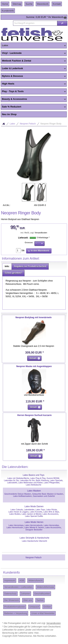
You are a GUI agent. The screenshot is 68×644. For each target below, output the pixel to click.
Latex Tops (40, 510)
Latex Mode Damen (34, 506)
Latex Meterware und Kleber (30, 483)
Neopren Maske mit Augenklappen (34, 366)
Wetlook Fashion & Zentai (33, 61)
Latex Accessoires (50, 514)
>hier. (37, 633)
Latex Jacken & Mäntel (31, 514)
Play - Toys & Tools (33, 92)
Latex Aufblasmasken (22, 496)
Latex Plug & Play (38, 478)
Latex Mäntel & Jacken (34, 527)
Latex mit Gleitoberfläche (18, 478)
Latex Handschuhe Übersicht (35, 541)
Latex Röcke (51, 510)
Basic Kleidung (42, 480)
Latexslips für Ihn (27, 480)
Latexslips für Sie (11, 480)
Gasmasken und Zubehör (44, 496)
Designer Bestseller (34, 530)
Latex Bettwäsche (33, 485)
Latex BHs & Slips (51, 512)
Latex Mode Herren (34, 522)
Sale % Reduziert (33, 107)
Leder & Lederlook (33, 69)
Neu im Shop (9, 114)
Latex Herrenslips (51, 525)
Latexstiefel (12, 483)
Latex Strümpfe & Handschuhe (34, 538)
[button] (62, 23)
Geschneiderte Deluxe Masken (18, 494)
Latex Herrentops (16, 525)
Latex (33, 46)
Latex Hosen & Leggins (18, 512)
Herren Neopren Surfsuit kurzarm (34, 415)
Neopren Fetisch (28, 124)
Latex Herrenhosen (15, 527)
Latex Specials (56, 480)
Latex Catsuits (17, 510)
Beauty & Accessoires (33, 99)
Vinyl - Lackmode (33, 53)
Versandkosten (41, 233)
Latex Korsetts (36, 512)
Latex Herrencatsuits (34, 525)
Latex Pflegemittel (51, 483)
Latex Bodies (15, 514)
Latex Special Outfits (34, 516)
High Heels (33, 84)
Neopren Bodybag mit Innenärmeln (33, 317)
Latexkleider (29, 510)
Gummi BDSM (53, 478)
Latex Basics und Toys (33, 475)
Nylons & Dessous (33, 76)
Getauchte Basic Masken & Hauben (48, 494)
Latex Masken (34, 491)
